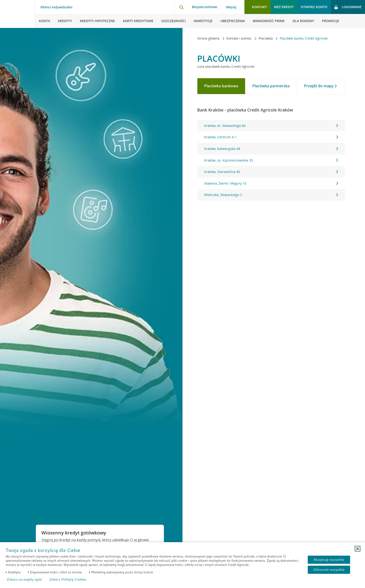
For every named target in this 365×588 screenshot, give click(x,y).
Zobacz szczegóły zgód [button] (24, 579)
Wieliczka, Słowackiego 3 (271, 195)
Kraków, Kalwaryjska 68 (271, 149)
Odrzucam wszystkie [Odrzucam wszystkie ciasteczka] (329, 570)
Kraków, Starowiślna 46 (271, 172)
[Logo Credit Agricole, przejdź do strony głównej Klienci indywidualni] (17, 14)
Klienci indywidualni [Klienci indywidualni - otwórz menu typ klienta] (56, 7)
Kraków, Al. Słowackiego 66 (271, 126)
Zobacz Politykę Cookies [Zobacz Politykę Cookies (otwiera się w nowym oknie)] (68, 579)
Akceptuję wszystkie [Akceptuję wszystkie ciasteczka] (329, 560)
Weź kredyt (284, 7)
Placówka (266, 38)
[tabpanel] (271, 160)
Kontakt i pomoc (240, 38)
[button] (358, 549)
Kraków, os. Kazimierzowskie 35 (271, 160)
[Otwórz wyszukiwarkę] (181, 7)
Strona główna (209, 38)
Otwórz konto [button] (314, 7)
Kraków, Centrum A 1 (271, 137)
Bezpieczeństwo (205, 7)
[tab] (221, 86)
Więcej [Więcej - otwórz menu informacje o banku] (231, 7)
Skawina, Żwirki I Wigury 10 (271, 183)
